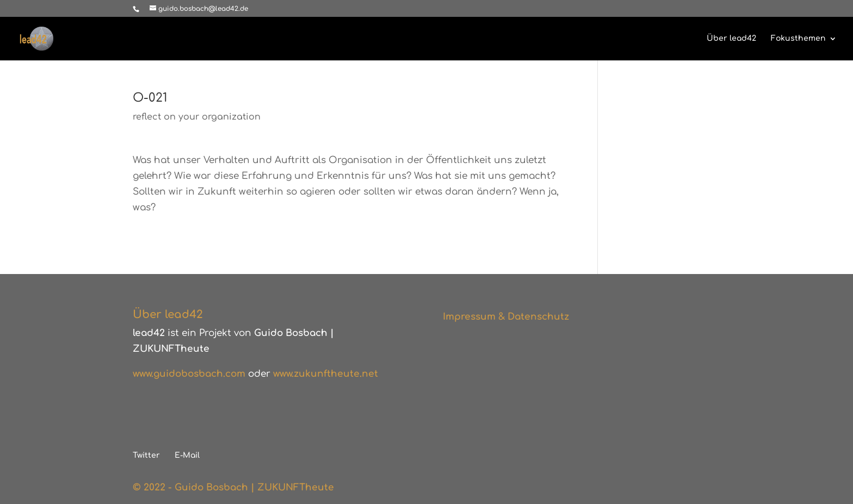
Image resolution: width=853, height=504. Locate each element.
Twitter (146, 455)
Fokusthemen (798, 39)
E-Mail (187, 455)
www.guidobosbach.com (189, 374)
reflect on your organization (197, 117)
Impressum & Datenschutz (506, 317)
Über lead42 (731, 39)
